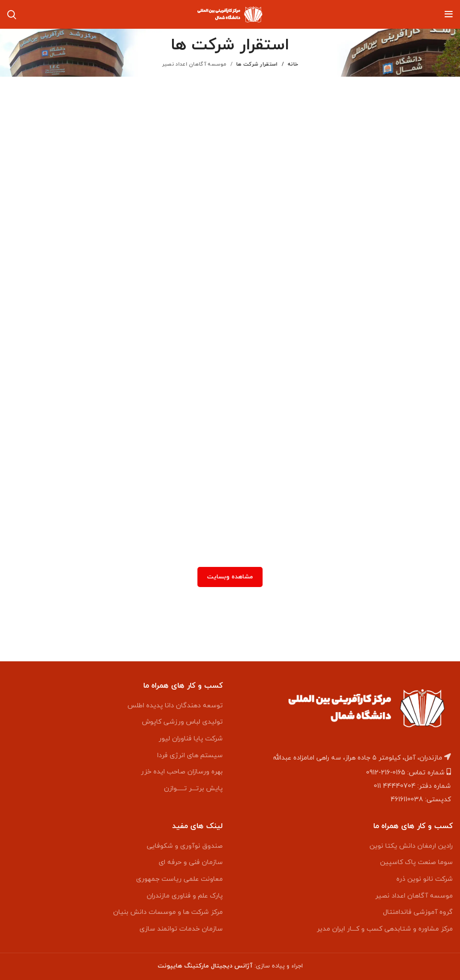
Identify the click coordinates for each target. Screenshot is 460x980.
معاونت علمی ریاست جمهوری (179, 879)
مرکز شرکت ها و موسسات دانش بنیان (168, 912)
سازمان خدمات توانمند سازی (181, 929)
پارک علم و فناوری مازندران (185, 896)
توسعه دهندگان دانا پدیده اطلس (175, 706)
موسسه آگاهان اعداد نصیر (414, 896)
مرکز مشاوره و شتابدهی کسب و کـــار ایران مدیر (385, 929)
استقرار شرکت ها (257, 64)
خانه (293, 64)
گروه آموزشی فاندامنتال (418, 912)
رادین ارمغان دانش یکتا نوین (411, 846)
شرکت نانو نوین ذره (425, 879)
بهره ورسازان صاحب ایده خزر (182, 772)
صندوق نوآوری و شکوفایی (185, 846)
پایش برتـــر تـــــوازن (193, 789)
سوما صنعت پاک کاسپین (416, 862)
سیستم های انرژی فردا (190, 755)
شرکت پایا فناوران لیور (191, 739)
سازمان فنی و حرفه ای (191, 862)
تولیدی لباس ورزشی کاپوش (182, 722)
